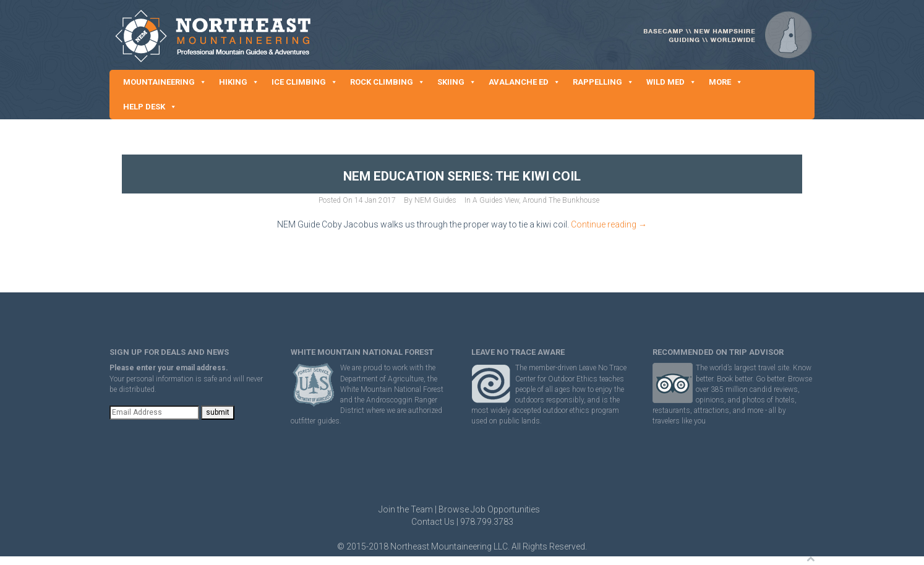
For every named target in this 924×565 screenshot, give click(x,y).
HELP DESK (150, 107)
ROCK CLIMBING (387, 82)
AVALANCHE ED (524, 82)
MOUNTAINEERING (165, 82)
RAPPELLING (603, 82)
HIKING (239, 82)
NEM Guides (435, 200)
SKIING (457, 82)
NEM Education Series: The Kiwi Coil (462, 176)
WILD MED (671, 82)
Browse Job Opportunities (489, 509)
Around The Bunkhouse (561, 200)
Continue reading (609, 224)
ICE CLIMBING (305, 82)
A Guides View (496, 200)
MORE (726, 82)
